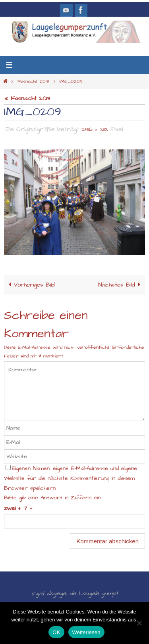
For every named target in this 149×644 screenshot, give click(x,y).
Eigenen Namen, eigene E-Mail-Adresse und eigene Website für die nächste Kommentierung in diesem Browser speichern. (71, 478)
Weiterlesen (86, 632)
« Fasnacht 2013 (27, 98)
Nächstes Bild (121, 285)
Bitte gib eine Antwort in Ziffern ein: (53, 498)
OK (56, 632)
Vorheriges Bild (30, 285)
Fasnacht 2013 (33, 81)
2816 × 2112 (95, 130)
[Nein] (139, 623)
